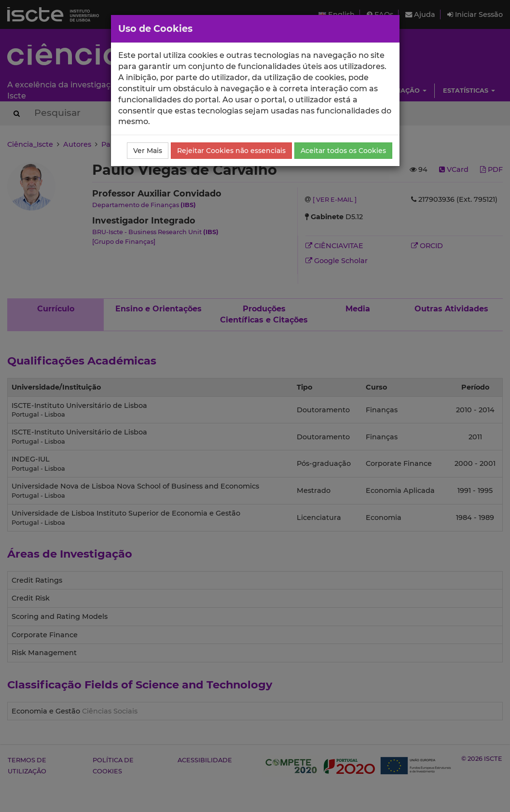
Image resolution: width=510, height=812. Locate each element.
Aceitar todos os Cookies (343, 151)
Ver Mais (148, 151)
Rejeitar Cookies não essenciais (231, 151)
